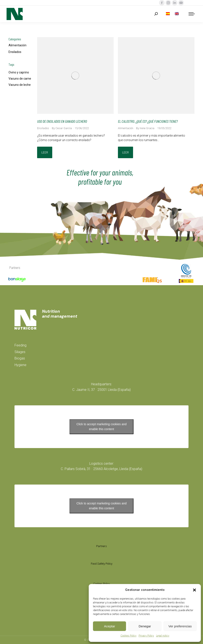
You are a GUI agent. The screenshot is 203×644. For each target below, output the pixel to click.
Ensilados (15, 52)
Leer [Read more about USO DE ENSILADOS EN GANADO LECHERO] (45, 152)
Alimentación (17, 45)
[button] (194, 590)
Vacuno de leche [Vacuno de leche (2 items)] (20, 85)
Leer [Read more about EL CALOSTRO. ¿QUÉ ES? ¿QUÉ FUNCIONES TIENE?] (125, 152)
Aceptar (110, 626)
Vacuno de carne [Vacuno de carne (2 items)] (20, 79)
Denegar (145, 626)
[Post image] (75, 75)
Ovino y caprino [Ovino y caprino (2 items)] (19, 72)
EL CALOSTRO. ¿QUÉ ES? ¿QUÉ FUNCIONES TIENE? (148, 121)
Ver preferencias (180, 626)
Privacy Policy (146, 636)
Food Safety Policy (102, 564)
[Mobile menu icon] (192, 14)
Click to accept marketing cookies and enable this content (102, 427)
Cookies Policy (128, 636)
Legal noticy (163, 636)
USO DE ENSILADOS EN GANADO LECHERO (62, 121)
